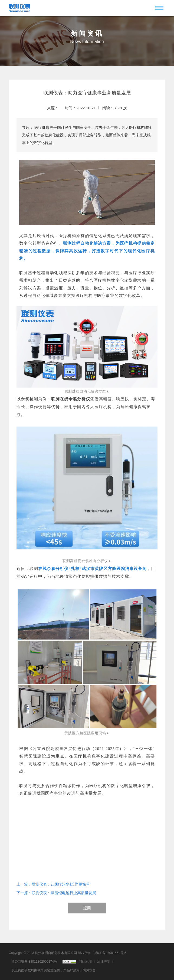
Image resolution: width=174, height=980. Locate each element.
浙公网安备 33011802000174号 (34, 962)
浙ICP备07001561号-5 (110, 953)
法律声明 (104, 962)
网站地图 (85, 962)
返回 (87, 908)
